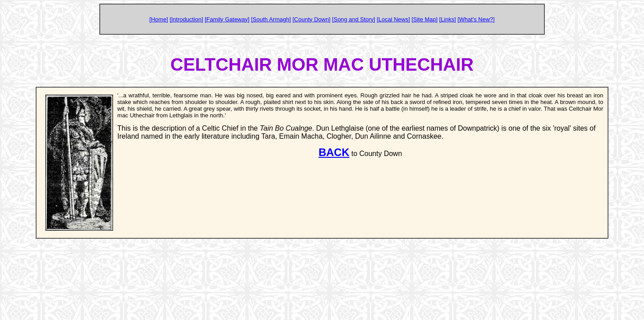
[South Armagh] (271, 19)
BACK (334, 152)
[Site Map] (425, 19)
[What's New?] (476, 19)
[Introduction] (186, 19)
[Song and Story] (354, 19)
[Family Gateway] (227, 19)
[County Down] (311, 19)
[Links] (448, 19)
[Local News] (393, 19)
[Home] (159, 19)
